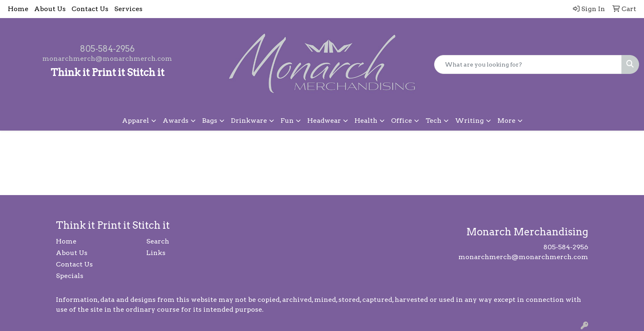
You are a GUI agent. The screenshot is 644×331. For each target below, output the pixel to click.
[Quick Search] (528, 64)
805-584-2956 (107, 49)
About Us (50, 9)
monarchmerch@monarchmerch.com (107, 59)
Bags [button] (210, 121)
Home (18, 9)
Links (156, 253)
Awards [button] (176, 121)
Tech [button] (434, 121)
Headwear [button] (324, 121)
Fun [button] (287, 121)
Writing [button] (469, 121)
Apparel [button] (136, 121)
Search (158, 241)
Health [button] (366, 121)
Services (128, 9)
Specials (70, 276)
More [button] (506, 121)
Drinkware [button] (249, 121)
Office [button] (401, 121)
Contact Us (90, 9)
